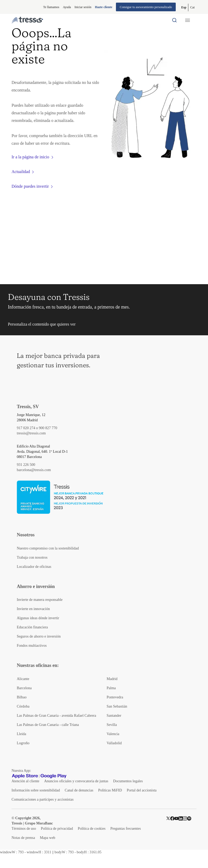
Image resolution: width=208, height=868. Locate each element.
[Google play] (54, 776)
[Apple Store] (25, 776)
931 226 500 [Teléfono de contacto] (26, 465)
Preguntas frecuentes (126, 829)
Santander (114, 716)
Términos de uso (24, 829)
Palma (111, 688)
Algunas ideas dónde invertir (38, 618)
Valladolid (114, 743)
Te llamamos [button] (51, 7)
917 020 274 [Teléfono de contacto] (26, 428)
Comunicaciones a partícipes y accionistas (42, 799)
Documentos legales (128, 781)
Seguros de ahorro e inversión (39, 636)
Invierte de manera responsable (40, 600)
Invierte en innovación (33, 609)
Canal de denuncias (79, 790)
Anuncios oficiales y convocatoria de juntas (76, 781)
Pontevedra (115, 697)
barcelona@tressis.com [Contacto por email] (34, 470)
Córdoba (23, 706)
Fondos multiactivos (32, 646)
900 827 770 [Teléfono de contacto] (48, 428)
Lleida (22, 734)
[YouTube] (177, 818)
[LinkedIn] (181, 818)
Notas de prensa (23, 838)
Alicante (23, 679)
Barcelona (24, 688)
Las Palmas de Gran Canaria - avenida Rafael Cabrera (56, 716)
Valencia (113, 734)
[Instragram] (185, 818)
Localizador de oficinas (34, 567)
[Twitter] (168, 818)
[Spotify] (189, 818)
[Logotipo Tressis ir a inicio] (27, 20)
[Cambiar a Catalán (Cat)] (192, 7)
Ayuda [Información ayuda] (67, 7)
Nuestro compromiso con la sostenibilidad (48, 548)
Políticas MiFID (110, 790)
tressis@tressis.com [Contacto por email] (31, 433)
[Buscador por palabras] (174, 20)
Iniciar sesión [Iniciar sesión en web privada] (83, 7)
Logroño (23, 743)
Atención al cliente (25, 781)
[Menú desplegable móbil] (188, 20)
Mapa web (48, 838)
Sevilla (112, 725)
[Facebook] (172, 818)
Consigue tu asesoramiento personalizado (146, 7)
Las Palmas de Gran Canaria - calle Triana (48, 725)
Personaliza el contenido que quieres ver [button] (42, 324)
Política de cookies (92, 829)
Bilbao (22, 697)
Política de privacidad (57, 829)
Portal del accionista (142, 790)
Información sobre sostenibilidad (36, 790)
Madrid (112, 679)
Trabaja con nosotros (32, 557)
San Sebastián (117, 706)
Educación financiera (32, 627)
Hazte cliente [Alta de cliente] (104, 7)
